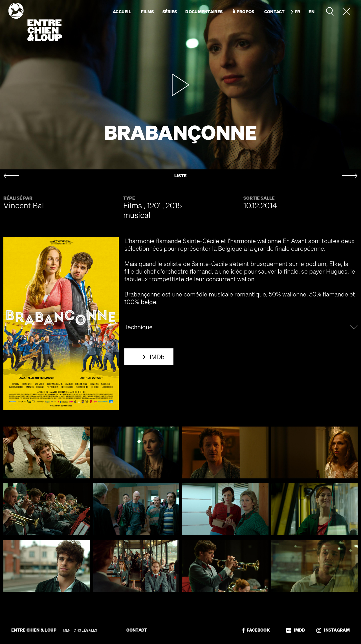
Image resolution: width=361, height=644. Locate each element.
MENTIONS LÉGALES (80, 630)
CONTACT (137, 630)
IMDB (296, 630)
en (312, 12)
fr (298, 12)
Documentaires (204, 12)
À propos (243, 12)
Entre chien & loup (35, 22)
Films (148, 12)
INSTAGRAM (333, 630)
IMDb (157, 357)
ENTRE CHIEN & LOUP (34, 630)
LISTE (180, 176)
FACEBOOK (256, 630)
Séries (170, 12)
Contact (275, 12)
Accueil (122, 12)
